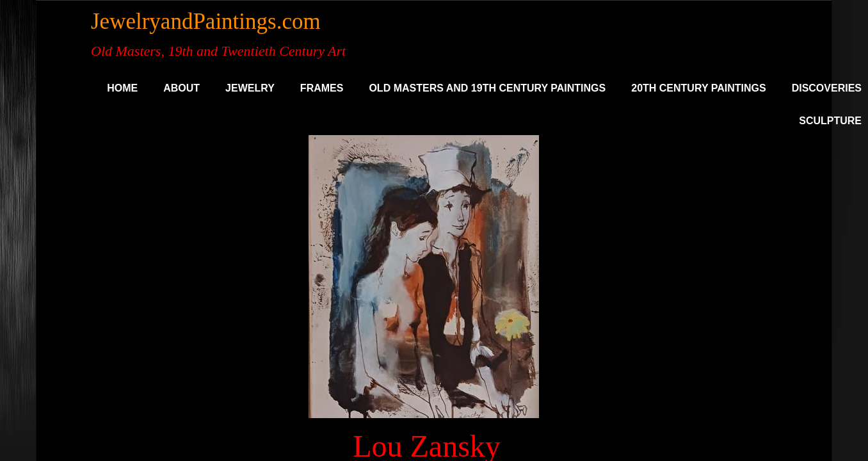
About (181, 88)
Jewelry (250, 88)
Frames (322, 88)
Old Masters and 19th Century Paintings (487, 88)
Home (122, 88)
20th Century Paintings (698, 88)
